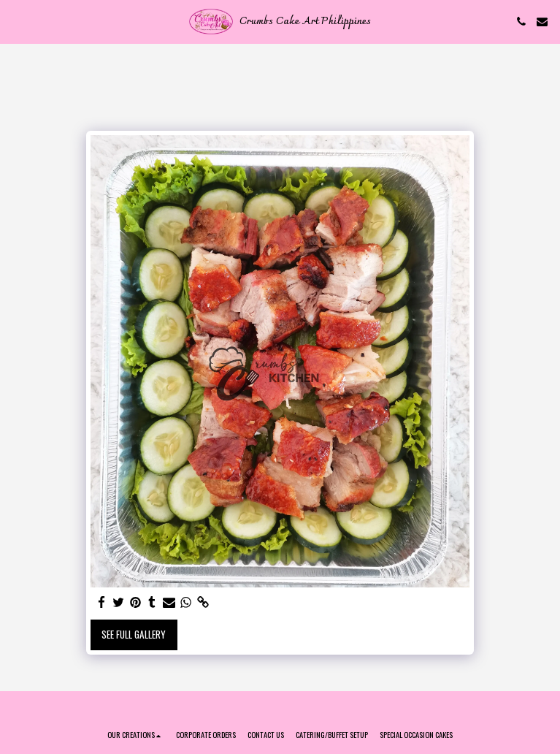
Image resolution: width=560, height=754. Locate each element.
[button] (16, 21)
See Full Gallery (134, 634)
